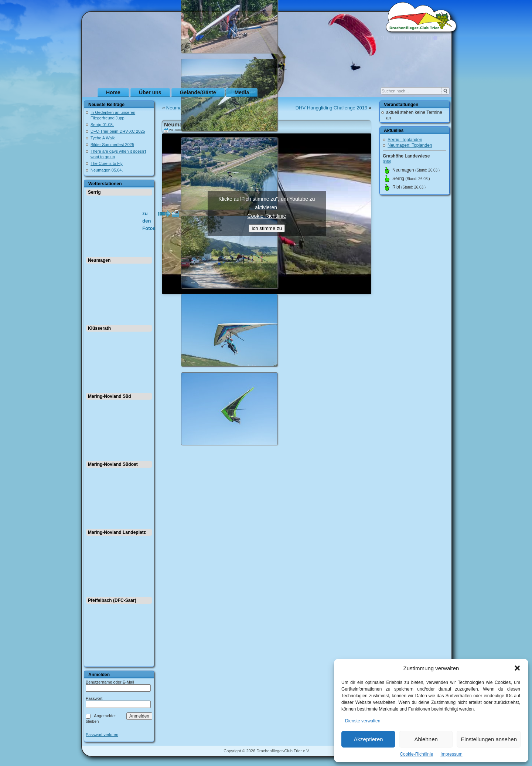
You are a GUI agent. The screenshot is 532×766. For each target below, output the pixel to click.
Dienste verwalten (363, 721)
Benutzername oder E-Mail (110, 682)
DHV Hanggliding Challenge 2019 (331, 108)
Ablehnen (426, 739)
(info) (387, 161)
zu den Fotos (149, 214)
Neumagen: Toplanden (410, 145)
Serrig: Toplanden (405, 140)
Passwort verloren (102, 735)
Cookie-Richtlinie (416, 754)
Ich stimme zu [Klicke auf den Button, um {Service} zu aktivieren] (267, 228)
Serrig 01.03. (102, 125)
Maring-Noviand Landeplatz (117, 532)
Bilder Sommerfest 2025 (112, 145)
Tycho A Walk (103, 138)
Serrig (94, 192)
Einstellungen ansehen (489, 739)
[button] (517, 668)
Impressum (451, 754)
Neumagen (99, 260)
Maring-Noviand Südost (113, 464)
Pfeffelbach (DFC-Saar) (112, 600)
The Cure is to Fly (107, 163)
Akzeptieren (368, 739)
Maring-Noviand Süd (110, 396)
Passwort (94, 698)
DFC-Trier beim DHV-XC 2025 (118, 131)
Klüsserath (99, 328)
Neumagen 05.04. (107, 170)
